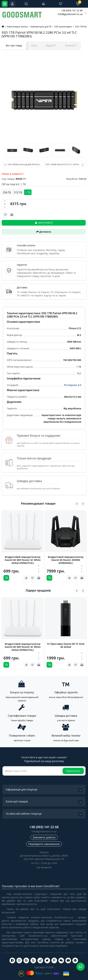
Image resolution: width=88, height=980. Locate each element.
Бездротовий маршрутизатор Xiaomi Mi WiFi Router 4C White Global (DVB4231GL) (23, 560)
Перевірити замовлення (44, 844)
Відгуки (51, 45)
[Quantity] (5, 204)
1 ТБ (79, 367)
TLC (79, 373)
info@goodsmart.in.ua (70, 14)
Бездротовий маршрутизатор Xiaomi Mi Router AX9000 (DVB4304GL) (66, 560)
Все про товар (14, 45)
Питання (71, 45)
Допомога (44, 232)
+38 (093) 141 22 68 (72, 10)
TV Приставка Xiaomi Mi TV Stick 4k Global (66, 645)
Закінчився (44, 223)
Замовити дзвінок (44, 837)
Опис (34, 45)
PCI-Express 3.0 (73, 385)
